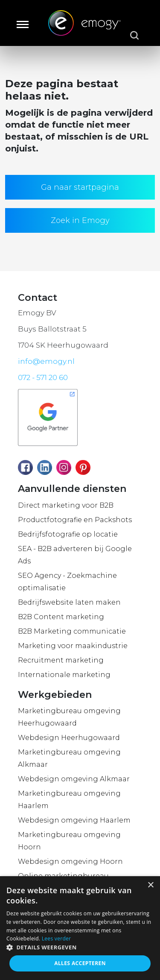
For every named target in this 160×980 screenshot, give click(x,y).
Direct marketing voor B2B (66, 505)
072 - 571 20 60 (43, 377)
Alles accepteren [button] (80, 963)
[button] (80, 947)
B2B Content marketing (61, 617)
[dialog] (80, 928)
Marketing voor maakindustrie (73, 646)
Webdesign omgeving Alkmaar (74, 779)
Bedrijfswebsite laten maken (69, 602)
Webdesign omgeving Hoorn (70, 861)
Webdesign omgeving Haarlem (74, 820)
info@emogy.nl (46, 361)
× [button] (150, 885)
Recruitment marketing (61, 660)
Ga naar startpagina (80, 187)
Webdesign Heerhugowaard (69, 738)
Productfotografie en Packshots (75, 520)
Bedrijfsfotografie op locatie (68, 534)
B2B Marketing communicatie (72, 631)
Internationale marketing (64, 675)
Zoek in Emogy (80, 220)
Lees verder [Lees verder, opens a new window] (57, 939)
